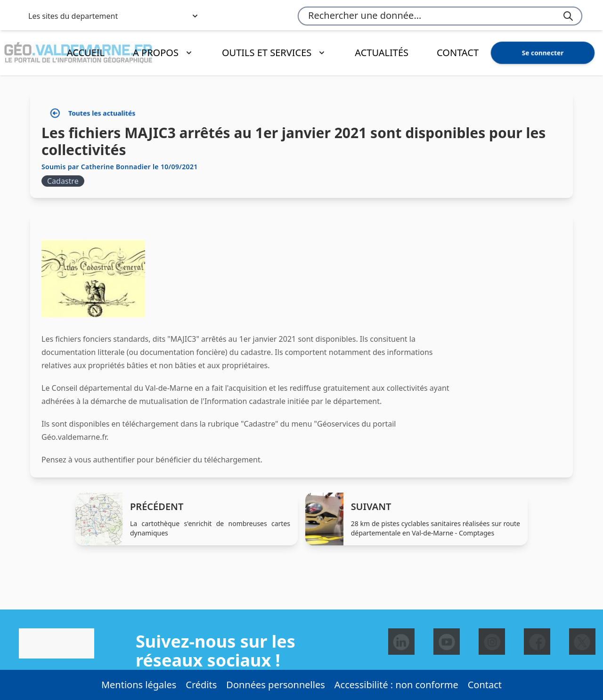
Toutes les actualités (93, 113)
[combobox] (440, 16)
